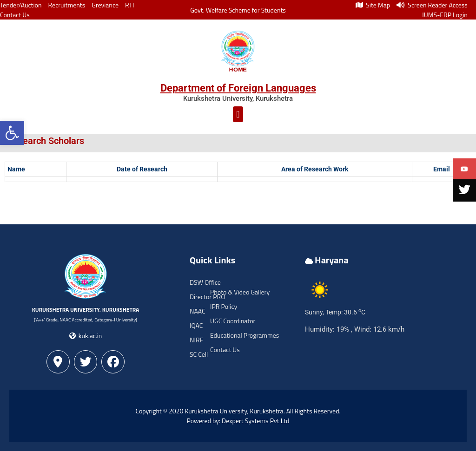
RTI (129, 5)
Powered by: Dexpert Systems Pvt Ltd (238, 421)
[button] (12, 133)
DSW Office (205, 282)
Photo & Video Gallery (240, 292)
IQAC (196, 325)
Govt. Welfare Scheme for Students (238, 10)
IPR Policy (224, 306)
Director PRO (207, 297)
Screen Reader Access (432, 5)
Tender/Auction (21, 5)
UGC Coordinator (233, 321)
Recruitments (67, 5)
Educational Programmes (245, 335)
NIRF (196, 340)
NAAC (198, 311)
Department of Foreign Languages (238, 88)
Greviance (105, 5)
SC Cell (199, 354)
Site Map (373, 5)
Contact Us (15, 15)
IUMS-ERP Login (445, 15)
